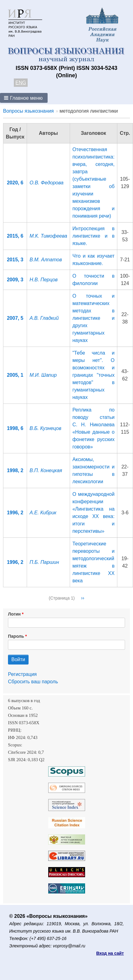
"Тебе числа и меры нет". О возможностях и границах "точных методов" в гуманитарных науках (94, 375)
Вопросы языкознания (28, 111)
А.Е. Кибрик (43, 513)
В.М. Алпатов (46, 260)
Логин (14, 614)
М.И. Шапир (43, 375)
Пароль (16, 636)
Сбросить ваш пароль (33, 682)
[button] (24, 98)
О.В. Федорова (46, 183)
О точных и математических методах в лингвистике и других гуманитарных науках (94, 318)
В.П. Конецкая (46, 470)
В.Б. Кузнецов (45, 428)
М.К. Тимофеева (48, 236)
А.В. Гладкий (44, 318)
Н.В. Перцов (43, 280)
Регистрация (22, 674)
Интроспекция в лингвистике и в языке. (94, 236)
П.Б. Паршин (44, 562)
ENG (21, 83)
